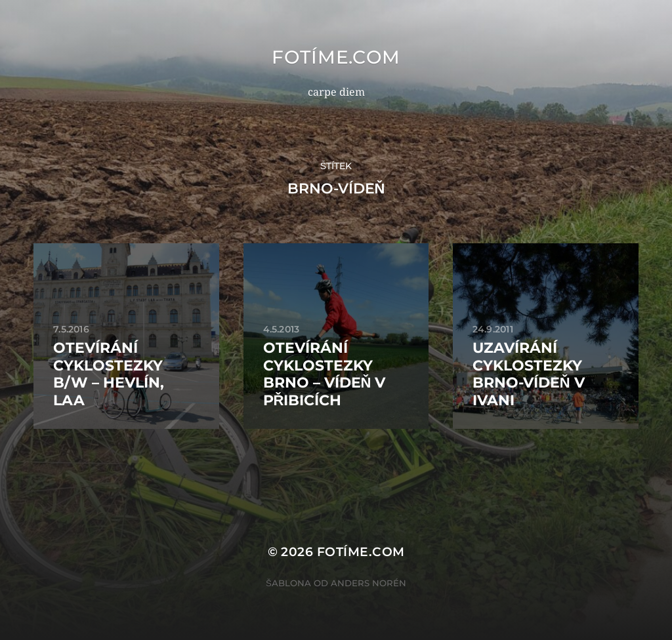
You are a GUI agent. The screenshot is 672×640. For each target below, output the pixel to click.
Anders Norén (368, 583)
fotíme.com (336, 57)
